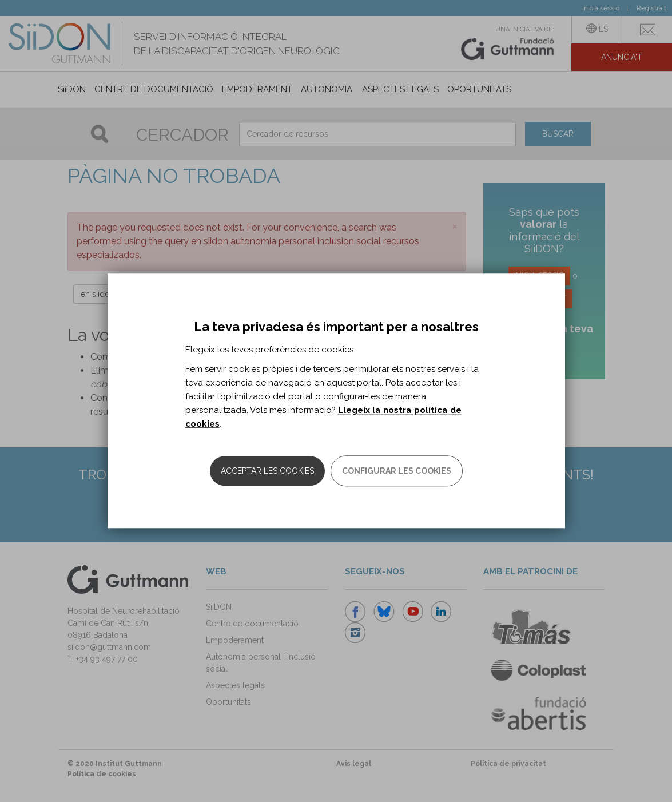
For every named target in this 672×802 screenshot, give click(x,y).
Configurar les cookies (397, 471)
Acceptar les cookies (267, 471)
